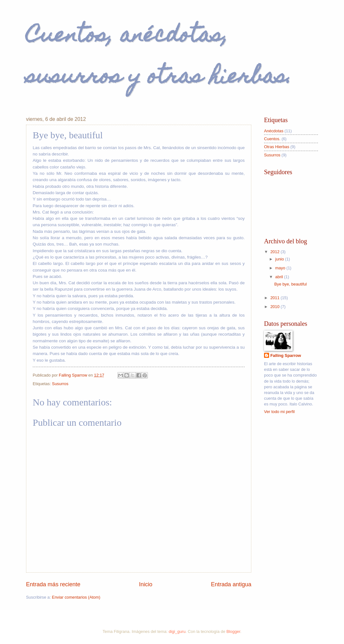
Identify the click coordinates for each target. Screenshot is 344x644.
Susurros (60, 384)
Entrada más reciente (53, 584)
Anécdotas (274, 131)
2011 (275, 298)
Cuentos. (272, 139)
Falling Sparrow (286, 355)
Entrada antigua (231, 584)
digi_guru (177, 631)
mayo (281, 268)
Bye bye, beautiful (290, 284)
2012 (275, 252)
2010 (275, 307)
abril (280, 277)
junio (280, 259)
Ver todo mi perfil (279, 412)
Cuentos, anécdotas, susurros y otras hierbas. (159, 58)
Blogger (233, 631)
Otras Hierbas (277, 147)
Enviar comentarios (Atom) (76, 597)
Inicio (146, 584)
